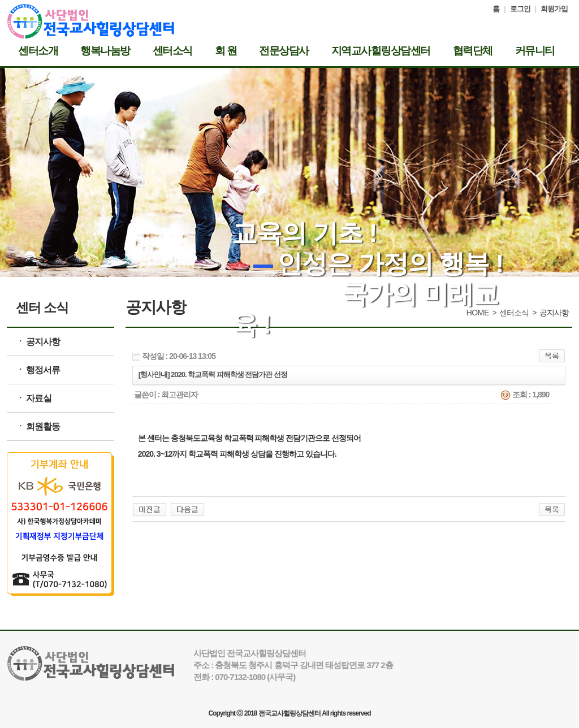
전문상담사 (284, 51)
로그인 (520, 9)
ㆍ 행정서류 (38, 370)
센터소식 (172, 51)
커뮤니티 (535, 51)
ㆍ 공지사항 (38, 342)
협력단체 (473, 51)
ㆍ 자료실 (34, 398)
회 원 (226, 51)
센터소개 (38, 51)
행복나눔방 (105, 51)
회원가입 (554, 9)
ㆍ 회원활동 (38, 426)
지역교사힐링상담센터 (381, 51)
